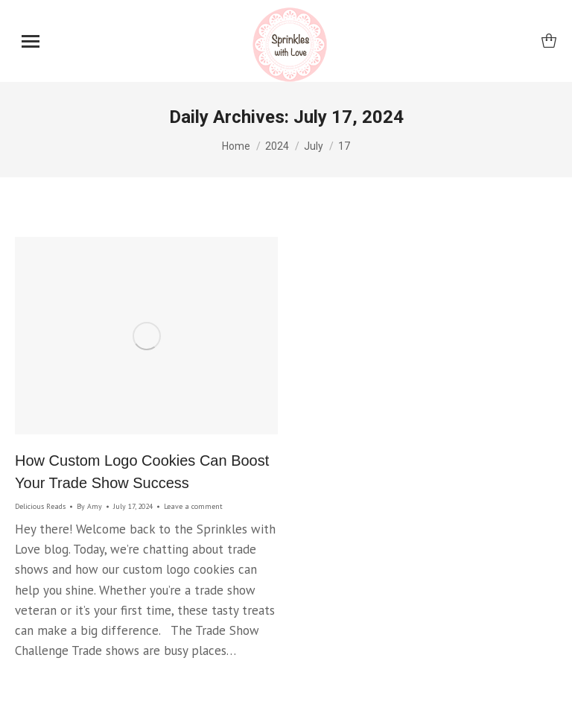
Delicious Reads (40, 506)
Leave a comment (193, 506)
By (89, 506)
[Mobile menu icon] (31, 41)
